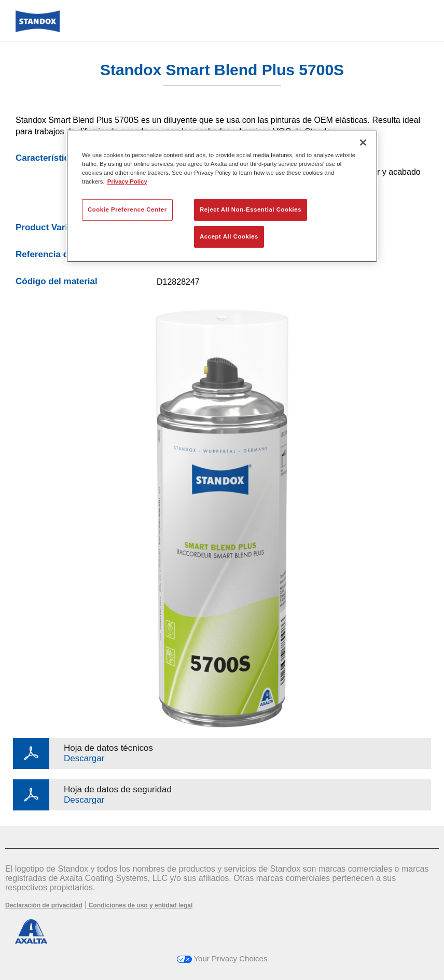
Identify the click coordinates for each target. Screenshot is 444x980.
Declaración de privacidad (44, 905)
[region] (222, 196)
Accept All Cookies (229, 236)
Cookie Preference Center (127, 209)
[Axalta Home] (38, 29)
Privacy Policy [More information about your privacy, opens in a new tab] (127, 181)
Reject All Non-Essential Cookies (251, 209)
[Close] (363, 142)
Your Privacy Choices (222, 958)
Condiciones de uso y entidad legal (140, 905)
